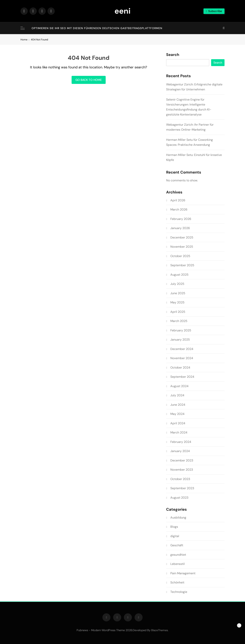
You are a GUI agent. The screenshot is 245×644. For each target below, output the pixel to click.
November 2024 (182, 358)
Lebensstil (178, 564)
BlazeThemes (160, 630)
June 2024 (178, 405)
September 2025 (182, 265)
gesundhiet (178, 555)
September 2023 (182, 488)
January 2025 (180, 340)
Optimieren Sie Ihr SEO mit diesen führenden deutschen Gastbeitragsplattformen (97, 28)
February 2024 (181, 442)
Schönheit (177, 582)
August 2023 (179, 498)
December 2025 (182, 237)
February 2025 (181, 330)
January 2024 (180, 451)
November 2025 (182, 247)
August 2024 (179, 386)
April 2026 (178, 200)
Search (173, 55)
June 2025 (178, 293)
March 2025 (179, 321)
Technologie (179, 592)
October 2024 (180, 367)
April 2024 (178, 423)
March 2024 (179, 432)
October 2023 (180, 479)
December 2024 (182, 349)
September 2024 (182, 377)
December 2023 (182, 460)
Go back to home (89, 80)
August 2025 (179, 275)
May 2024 (177, 414)
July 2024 (177, 395)
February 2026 (181, 219)
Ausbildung (178, 517)
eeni (122, 11)
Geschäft (177, 545)
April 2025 (178, 312)
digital (175, 536)
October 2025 (180, 256)
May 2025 (177, 302)
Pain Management (183, 573)
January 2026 (180, 228)
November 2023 (182, 470)
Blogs (174, 527)
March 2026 (179, 209)
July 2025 (177, 284)
